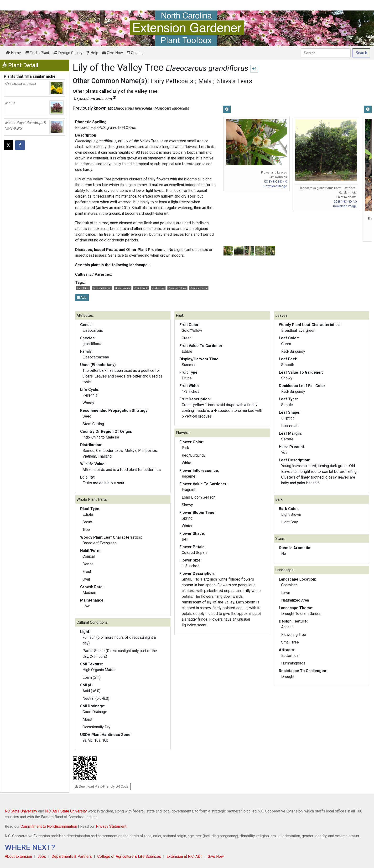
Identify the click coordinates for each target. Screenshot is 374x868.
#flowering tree (123, 288)
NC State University (21, 811)
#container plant (199, 288)
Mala (205, 81)
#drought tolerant (102, 288)
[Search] (326, 53)
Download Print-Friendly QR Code (102, 786)
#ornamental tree (177, 288)
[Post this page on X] (9, 145)
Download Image (275, 186)
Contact (135, 53)
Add (82, 297)
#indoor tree (158, 288)
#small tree (83, 288)
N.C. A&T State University (66, 811)
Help (92, 53)
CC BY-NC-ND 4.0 (275, 181)
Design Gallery (68, 53)
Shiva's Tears (235, 81)
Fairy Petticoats (172, 81)
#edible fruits (141, 288)
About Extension (18, 856)
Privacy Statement (111, 826)
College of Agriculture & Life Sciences (129, 856)
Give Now (112, 53)
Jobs (42, 856)
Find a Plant (37, 53)
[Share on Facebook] (20, 145)
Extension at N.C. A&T (184, 856)
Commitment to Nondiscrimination (49, 826)
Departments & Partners (72, 856)
